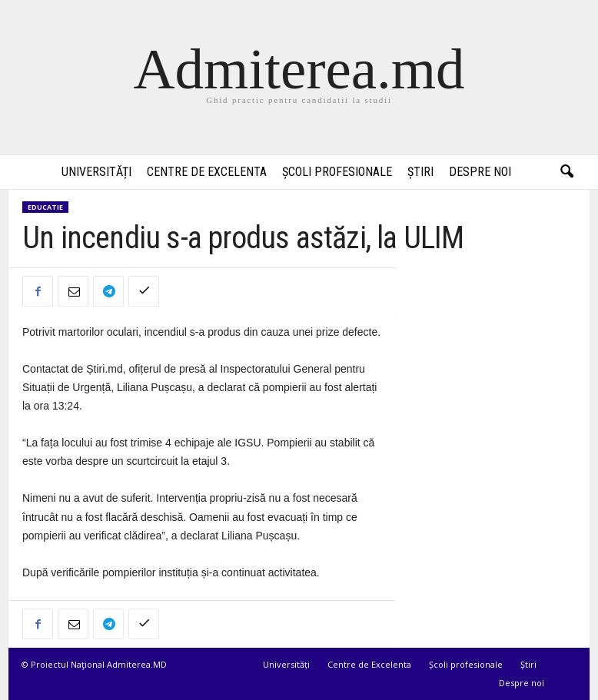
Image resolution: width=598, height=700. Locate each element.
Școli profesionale (337, 172)
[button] (566, 172)
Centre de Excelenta (207, 172)
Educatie (45, 207)
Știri (420, 172)
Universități (96, 172)
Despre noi (480, 172)
